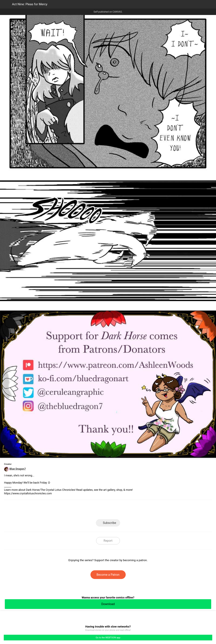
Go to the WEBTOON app (108, 638)
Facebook (95, 510)
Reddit (135, 510)
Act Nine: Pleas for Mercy (30, 4)
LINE (81, 510)
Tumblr (122, 510)
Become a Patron (108, 575)
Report (108, 541)
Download (108, 604)
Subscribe (109, 523)
